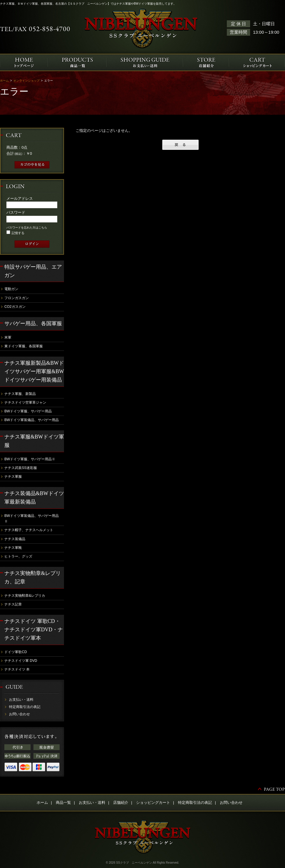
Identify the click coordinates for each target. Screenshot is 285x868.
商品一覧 (63, 803)
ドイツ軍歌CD (16, 652)
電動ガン (11, 289)
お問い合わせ (19, 714)
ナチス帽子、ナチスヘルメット (29, 530)
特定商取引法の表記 (25, 707)
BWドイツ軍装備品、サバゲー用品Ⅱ (32, 519)
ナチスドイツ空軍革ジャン (25, 402)
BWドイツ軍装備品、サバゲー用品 (32, 420)
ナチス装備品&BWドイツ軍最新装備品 (34, 498)
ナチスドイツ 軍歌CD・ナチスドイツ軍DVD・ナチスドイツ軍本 (34, 630)
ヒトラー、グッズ (18, 556)
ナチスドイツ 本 (17, 669)
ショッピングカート (153, 803)
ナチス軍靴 (13, 548)
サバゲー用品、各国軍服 (33, 324)
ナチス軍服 (13, 477)
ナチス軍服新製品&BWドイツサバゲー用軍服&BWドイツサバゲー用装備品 (34, 371)
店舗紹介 (121, 803)
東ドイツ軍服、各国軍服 (24, 346)
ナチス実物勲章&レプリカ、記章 (33, 577)
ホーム (4, 81)
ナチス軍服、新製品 (20, 394)
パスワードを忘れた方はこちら (27, 228)
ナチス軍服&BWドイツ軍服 (34, 441)
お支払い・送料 (21, 700)
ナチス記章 (13, 604)
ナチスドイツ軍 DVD (21, 661)
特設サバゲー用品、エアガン (33, 271)
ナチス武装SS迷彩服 (21, 468)
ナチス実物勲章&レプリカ (25, 596)
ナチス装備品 (15, 539)
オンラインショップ (26, 81)
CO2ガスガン (15, 307)
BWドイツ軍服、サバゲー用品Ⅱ (30, 459)
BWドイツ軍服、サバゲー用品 (28, 411)
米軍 (8, 337)
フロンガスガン (17, 298)
